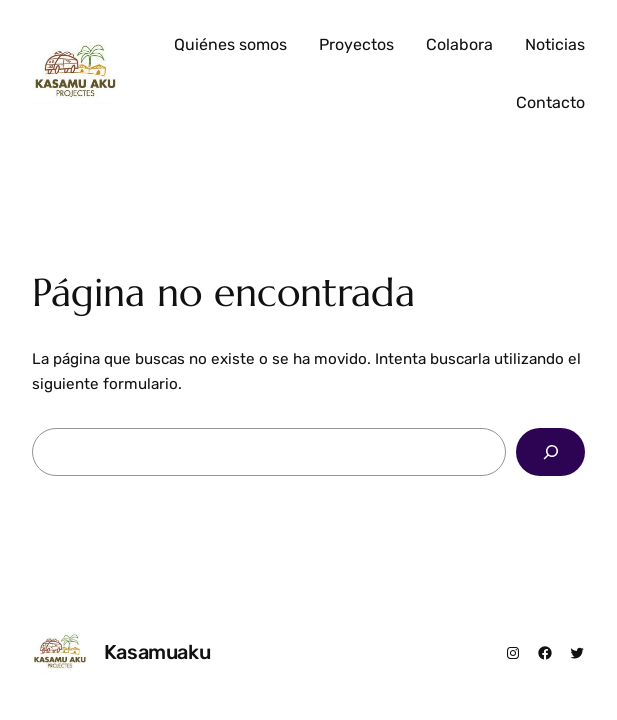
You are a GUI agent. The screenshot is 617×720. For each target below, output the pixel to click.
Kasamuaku (157, 652)
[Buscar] (550, 452)
